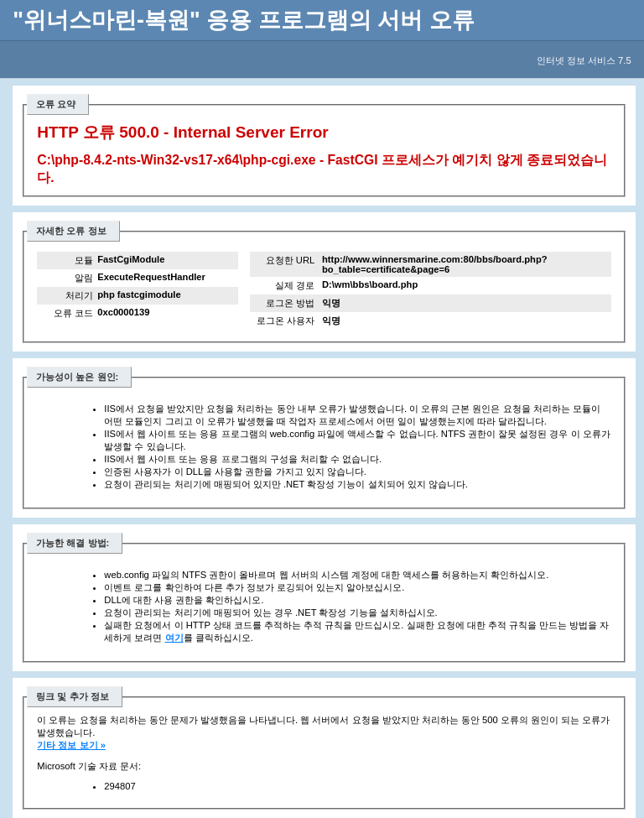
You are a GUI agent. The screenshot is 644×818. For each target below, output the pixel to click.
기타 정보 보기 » (71, 745)
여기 (174, 638)
